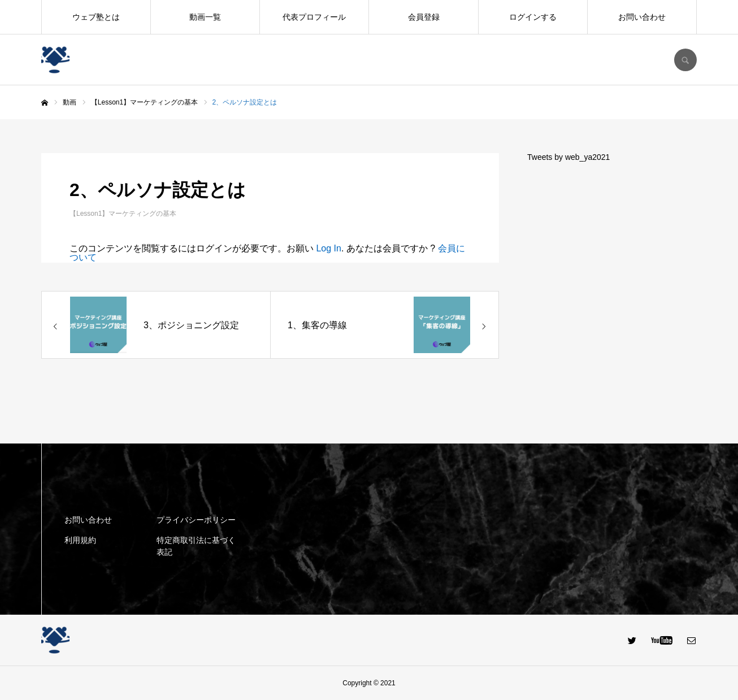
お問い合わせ (642, 17)
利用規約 (80, 540)
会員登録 (424, 17)
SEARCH (685, 60)
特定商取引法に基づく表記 (196, 546)
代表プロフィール (314, 17)
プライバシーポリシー (196, 520)
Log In (328, 248)
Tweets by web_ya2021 (568, 157)
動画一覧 (205, 17)
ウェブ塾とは (96, 17)
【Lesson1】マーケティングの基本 (123, 214)
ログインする (533, 17)
